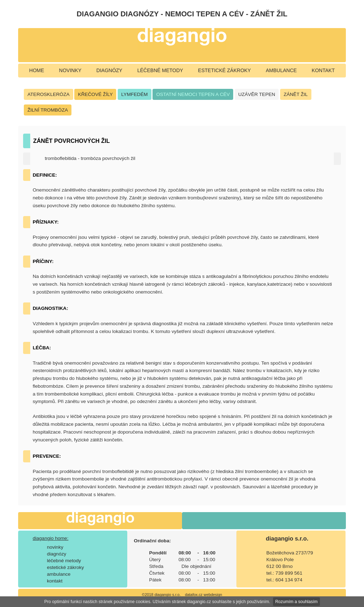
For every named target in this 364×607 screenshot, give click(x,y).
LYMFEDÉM (135, 94)
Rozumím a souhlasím (296, 602)
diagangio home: (51, 538)
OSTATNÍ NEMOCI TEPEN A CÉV (193, 94)
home (37, 70)
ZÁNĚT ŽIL (296, 94)
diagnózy (109, 70)
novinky (70, 70)
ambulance (281, 70)
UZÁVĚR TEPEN (257, 94)
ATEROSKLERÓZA (48, 94)
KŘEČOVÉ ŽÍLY (95, 94)
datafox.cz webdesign (204, 595)
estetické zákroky (224, 70)
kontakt (323, 70)
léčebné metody (160, 70)
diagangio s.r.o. (287, 538)
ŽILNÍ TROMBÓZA (48, 110)
